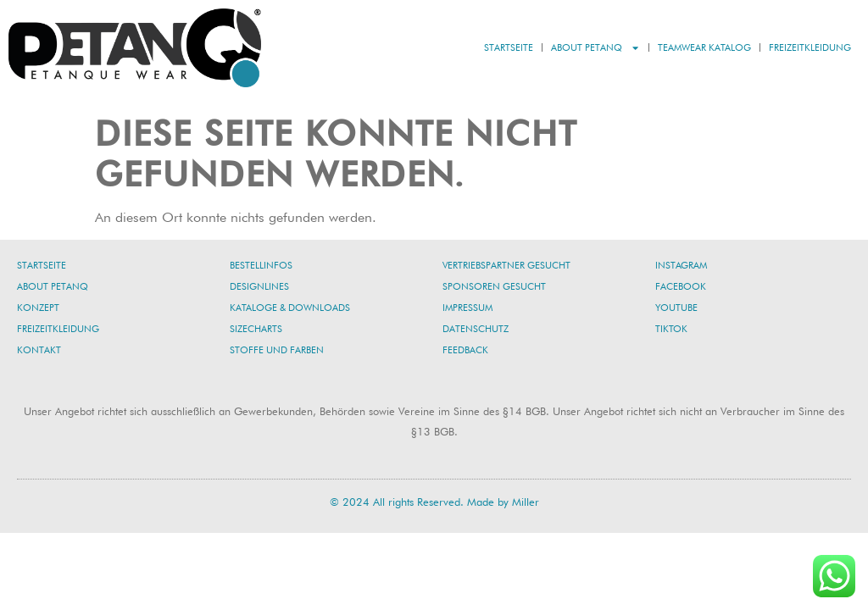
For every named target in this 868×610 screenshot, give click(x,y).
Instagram (681, 265)
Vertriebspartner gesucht (506, 265)
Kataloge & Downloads (290, 308)
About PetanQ (595, 47)
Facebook (681, 286)
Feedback (465, 350)
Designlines (259, 286)
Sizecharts (256, 329)
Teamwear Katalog (704, 47)
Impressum (467, 308)
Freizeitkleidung (810, 47)
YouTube (676, 308)
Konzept (38, 308)
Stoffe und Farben (277, 350)
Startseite (509, 47)
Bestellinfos (261, 265)
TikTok (671, 329)
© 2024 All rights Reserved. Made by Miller (434, 502)
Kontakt (39, 350)
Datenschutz (476, 329)
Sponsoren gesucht (494, 286)
